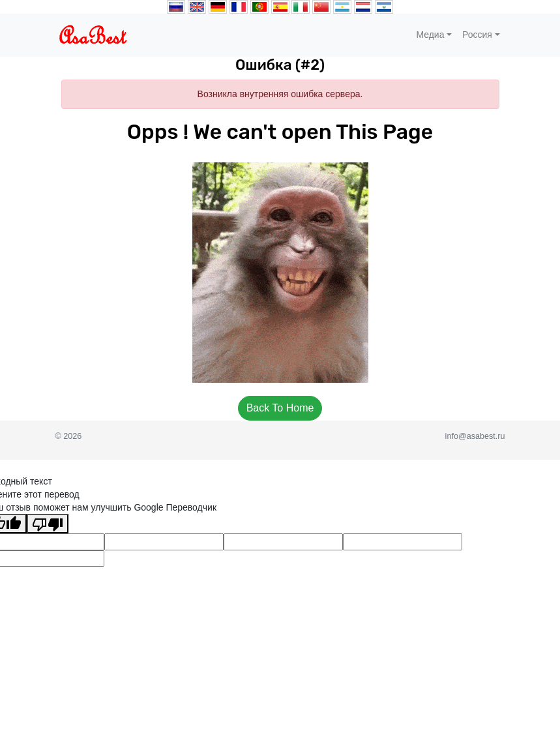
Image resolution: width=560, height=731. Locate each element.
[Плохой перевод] (48, 524)
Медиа (430, 35)
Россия (477, 35)
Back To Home (280, 408)
